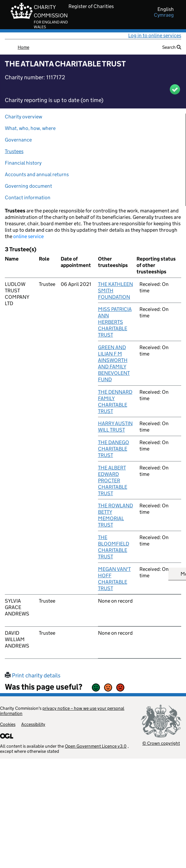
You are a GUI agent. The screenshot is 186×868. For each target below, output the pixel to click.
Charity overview (23, 117)
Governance (18, 140)
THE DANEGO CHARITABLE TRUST (114, 449)
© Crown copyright (161, 743)
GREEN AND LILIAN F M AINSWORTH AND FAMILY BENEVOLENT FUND (114, 363)
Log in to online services (155, 35)
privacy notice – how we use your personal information (62, 711)
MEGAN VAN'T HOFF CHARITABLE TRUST (114, 579)
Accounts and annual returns (37, 174)
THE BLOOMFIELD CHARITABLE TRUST (114, 547)
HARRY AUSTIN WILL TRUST (115, 427)
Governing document (28, 186)
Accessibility (33, 724)
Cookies (8, 724)
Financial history (23, 163)
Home (23, 47)
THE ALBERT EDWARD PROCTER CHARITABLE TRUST (113, 481)
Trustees (14, 151)
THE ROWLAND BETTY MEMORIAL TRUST (115, 515)
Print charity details (33, 675)
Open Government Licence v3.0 (96, 746)
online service (28, 236)
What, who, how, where (30, 128)
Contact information (28, 198)
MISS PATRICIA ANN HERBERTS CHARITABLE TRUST (115, 322)
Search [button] (172, 47)
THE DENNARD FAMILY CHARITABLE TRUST (115, 402)
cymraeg (164, 15)
